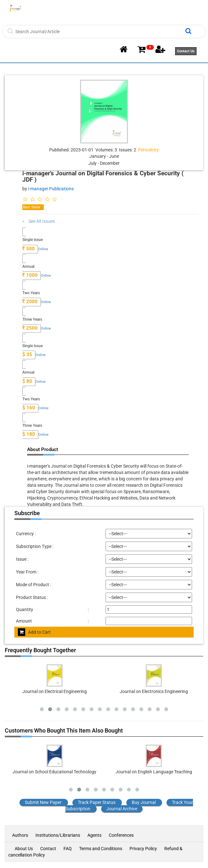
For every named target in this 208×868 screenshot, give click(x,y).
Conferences (121, 835)
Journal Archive (122, 809)
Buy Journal (144, 802)
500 (29, 249)
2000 (30, 302)
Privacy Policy (143, 849)
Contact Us (186, 51)
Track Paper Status (97, 802)
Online (43, 249)
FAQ (68, 849)
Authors (21, 835)
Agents (94, 835)
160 (29, 408)
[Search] (99, 32)
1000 (30, 275)
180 (29, 434)
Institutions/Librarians (58, 835)
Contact (48, 849)
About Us (24, 849)
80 (27, 381)
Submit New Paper (43, 802)
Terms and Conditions (101, 849)
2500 (30, 328)
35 (27, 354)
